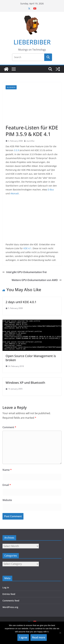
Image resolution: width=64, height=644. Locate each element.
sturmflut (30, 141)
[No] (60, 633)
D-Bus (51, 190)
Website (7, 500)
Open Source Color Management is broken (31, 358)
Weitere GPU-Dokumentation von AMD (37, 280)
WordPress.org (10, 607)
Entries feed (9, 594)
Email (7, 485)
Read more (39, 637)
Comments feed (11, 601)
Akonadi (15, 193)
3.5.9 (16, 150)
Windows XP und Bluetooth (25, 383)
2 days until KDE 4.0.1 (21, 302)
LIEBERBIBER (32, 42)
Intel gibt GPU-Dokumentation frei (25, 272)
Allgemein (11, 87)
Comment (9, 427)
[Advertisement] (32, 107)
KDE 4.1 (27, 248)
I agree (23, 637)
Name (7, 470)
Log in (6, 587)
